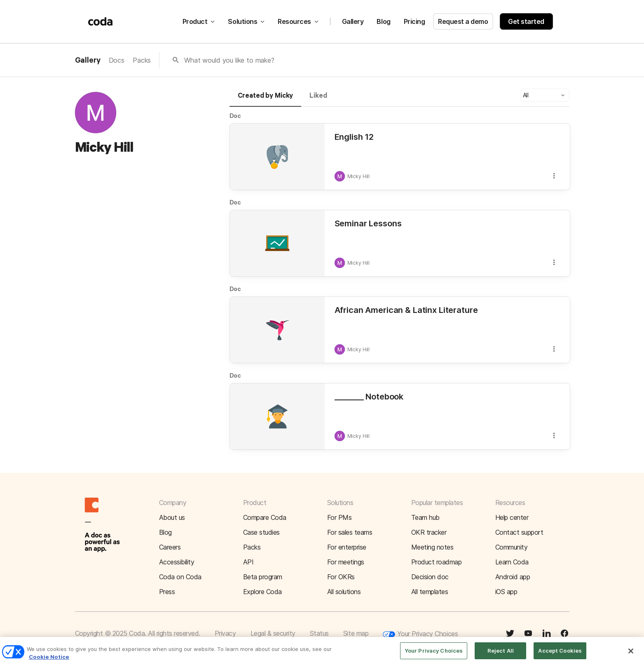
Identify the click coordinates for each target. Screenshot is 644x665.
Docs (117, 60)
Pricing (415, 21)
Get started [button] (526, 21)
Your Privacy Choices (420, 634)
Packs (142, 60)
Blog (383, 21)
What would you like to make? (229, 60)
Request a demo (463, 21)
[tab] (266, 99)
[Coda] (101, 21)
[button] (545, 95)
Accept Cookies (560, 656)
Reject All (501, 656)
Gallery (353, 21)
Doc (235, 116)
